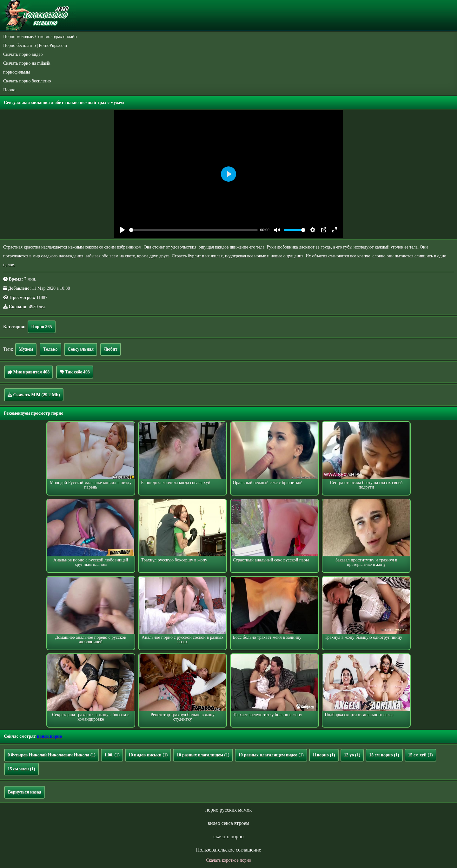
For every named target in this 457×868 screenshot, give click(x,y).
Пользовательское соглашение (228, 850)
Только (50, 349)
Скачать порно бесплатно (27, 81)
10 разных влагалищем (203, 755)
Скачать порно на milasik (27, 63)
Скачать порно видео (23, 54)
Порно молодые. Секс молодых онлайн (40, 37)
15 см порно (384, 755)
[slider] (193, 230)
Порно (9, 90)
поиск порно (49, 736)
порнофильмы (17, 72)
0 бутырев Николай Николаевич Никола (52, 755)
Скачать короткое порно (228, 860)
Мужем (26, 349)
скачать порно (228, 836)
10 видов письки (148, 755)
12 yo (352, 755)
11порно (324, 755)
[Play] (123, 230)
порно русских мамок (228, 810)
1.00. (112, 755)
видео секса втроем (228, 823)
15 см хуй (421, 755)
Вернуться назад (25, 792)
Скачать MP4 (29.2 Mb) (34, 395)
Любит (111, 349)
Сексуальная (81, 349)
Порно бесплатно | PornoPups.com (35, 45)
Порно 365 (41, 327)
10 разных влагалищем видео (271, 755)
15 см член (21, 769)
